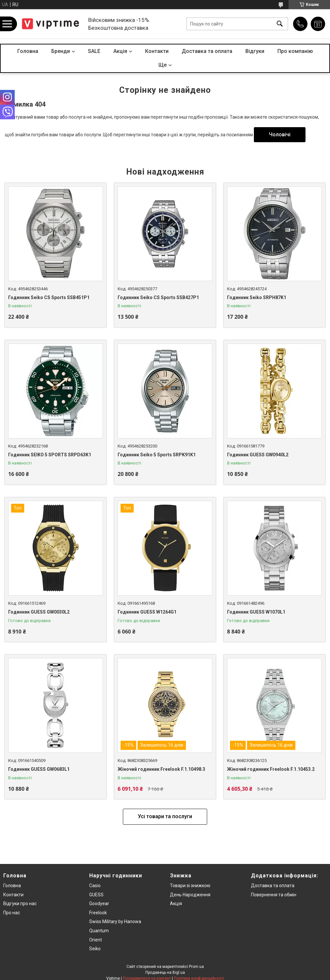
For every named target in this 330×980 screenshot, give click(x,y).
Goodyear (99, 904)
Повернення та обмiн (274, 895)
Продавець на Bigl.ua (165, 972)
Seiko (95, 949)
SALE (94, 51)
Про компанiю (295, 51)
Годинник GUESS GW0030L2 (39, 612)
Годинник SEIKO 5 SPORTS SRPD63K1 (50, 455)
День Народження (190, 895)
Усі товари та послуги (165, 816)
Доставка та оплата (207, 51)
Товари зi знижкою (190, 886)
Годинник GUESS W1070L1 (256, 612)
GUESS (96, 895)
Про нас (12, 913)
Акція (176, 904)
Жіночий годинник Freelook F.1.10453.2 (271, 769)
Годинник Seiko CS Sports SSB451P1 (49, 297)
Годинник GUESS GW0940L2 (258, 455)
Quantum (99, 931)
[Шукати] (280, 24)
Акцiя (120, 51)
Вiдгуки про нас (20, 904)
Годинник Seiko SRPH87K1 (257, 297)
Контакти (157, 51)
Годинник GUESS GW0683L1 (39, 769)
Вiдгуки (255, 51)
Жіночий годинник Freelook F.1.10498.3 (161, 769)
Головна (28, 51)
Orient (96, 940)
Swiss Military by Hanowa (115, 921)
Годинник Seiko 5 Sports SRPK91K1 (157, 455)
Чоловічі (280, 135)
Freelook (98, 913)
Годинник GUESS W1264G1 (147, 612)
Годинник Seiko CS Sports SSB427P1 (158, 297)
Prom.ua (196, 967)
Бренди (61, 51)
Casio (95, 886)
